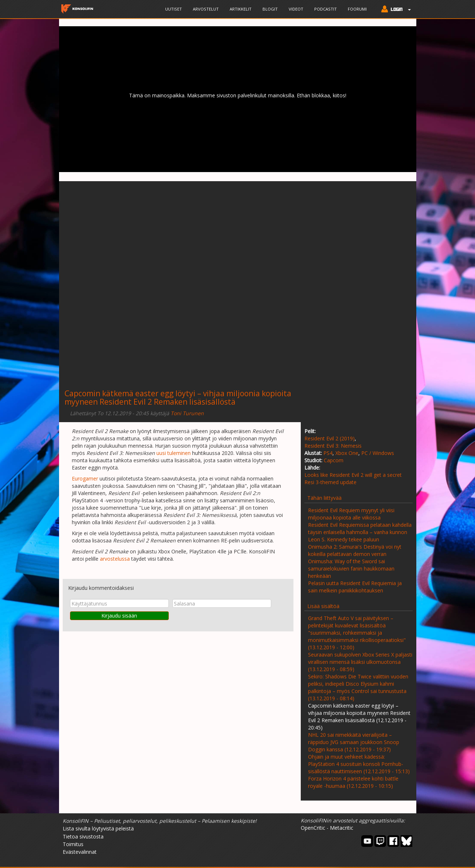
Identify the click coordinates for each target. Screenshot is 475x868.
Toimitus (73, 844)
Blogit (270, 9)
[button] (394, 10)
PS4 (328, 453)
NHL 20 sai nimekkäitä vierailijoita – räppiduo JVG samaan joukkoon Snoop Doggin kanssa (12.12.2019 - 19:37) (354, 742)
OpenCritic (313, 828)
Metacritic (342, 828)
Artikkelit (241, 9)
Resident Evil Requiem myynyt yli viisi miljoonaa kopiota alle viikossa (351, 514)
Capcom (334, 460)
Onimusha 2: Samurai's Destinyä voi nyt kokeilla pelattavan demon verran (355, 550)
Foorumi (357, 9)
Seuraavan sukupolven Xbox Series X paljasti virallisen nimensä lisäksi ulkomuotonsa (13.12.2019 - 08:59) (360, 662)
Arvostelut (206, 9)
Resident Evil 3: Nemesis (333, 446)
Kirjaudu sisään (119, 616)
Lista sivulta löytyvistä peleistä (98, 828)
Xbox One (347, 453)
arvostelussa (115, 559)
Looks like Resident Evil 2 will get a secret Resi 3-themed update (353, 478)
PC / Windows (378, 453)
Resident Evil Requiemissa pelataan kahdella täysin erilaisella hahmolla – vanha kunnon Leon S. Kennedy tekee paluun (360, 532)
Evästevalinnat (80, 852)
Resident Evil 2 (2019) (330, 438)
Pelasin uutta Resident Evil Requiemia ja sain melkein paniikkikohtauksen (355, 587)
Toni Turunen (187, 413)
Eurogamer (85, 478)
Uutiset (174, 9)
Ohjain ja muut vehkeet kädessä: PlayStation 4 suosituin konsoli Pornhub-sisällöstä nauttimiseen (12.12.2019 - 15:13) (359, 764)
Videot (296, 9)
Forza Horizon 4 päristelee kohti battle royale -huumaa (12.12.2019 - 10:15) (353, 782)
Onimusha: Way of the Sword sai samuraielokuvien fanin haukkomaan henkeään (351, 569)
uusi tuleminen (174, 453)
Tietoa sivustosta (83, 836)
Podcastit (326, 9)
